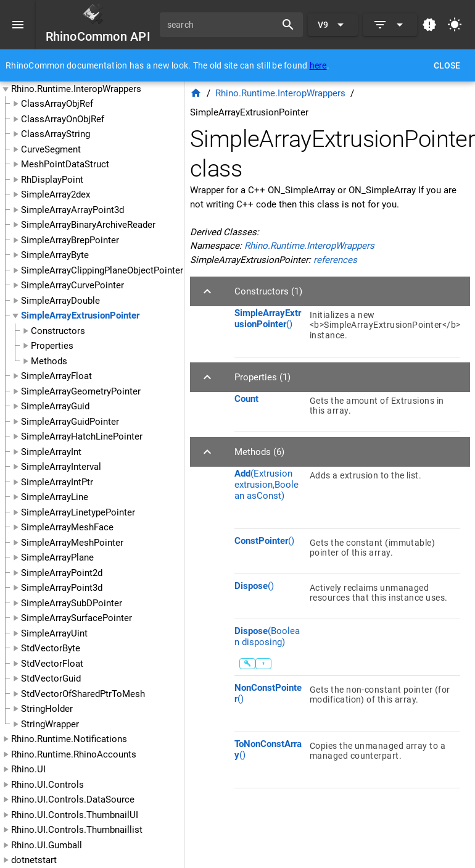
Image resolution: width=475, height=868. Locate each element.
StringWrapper (50, 724)
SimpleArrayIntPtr (57, 482)
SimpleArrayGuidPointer (70, 422)
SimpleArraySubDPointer (72, 603)
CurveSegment (51, 149)
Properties (52, 346)
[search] (222, 25)
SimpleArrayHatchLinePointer (82, 436)
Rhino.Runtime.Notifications (69, 739)
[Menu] (18, 25)
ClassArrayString (56, 134)
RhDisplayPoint (52, 180)
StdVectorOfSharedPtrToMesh (83, 694)
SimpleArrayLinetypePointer (78, 512)
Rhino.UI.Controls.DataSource (73, 799)
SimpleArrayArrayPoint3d (72, 210)
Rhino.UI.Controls (47, 785)
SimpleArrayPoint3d (62, 588)
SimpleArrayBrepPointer (70, 240)
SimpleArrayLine (55, 497)
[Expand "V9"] (333, 25)
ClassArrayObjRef (57, 104)
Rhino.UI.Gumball (47, 845)
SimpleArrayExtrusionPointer (80, 315)
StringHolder (47, 709)
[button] (330, 291)
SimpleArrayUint (54, 633)
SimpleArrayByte (55, 255)
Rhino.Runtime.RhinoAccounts (74, 754)
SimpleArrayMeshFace (67, 527)
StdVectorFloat (52, 664)
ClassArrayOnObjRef (63, 119)
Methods (49, 361)
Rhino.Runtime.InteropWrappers (76, 89)
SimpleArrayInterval (61, 467)
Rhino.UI (28, 769)
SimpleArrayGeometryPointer (81, 391)
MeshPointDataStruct (65, 164)
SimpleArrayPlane (57, 557)
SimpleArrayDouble (60, 301)
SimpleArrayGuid (55, 406)
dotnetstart (34, 860)
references (335, 260)
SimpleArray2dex (56, 194)
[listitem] (347, 329)
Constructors (58, 331)
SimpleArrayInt (51, 452)
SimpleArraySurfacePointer (76, 618)
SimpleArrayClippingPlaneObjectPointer (102, 270)
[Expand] (390, 25)
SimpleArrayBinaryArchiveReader (88, 225)
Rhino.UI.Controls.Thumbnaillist (77, 830)
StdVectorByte (51, 648)
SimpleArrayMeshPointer (72, 543)
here (318, 65)
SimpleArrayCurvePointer (72, 285)
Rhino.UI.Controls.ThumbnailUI (75, 815)
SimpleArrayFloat (56, 376)
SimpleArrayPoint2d (62, 573)
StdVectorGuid (51, 678)
